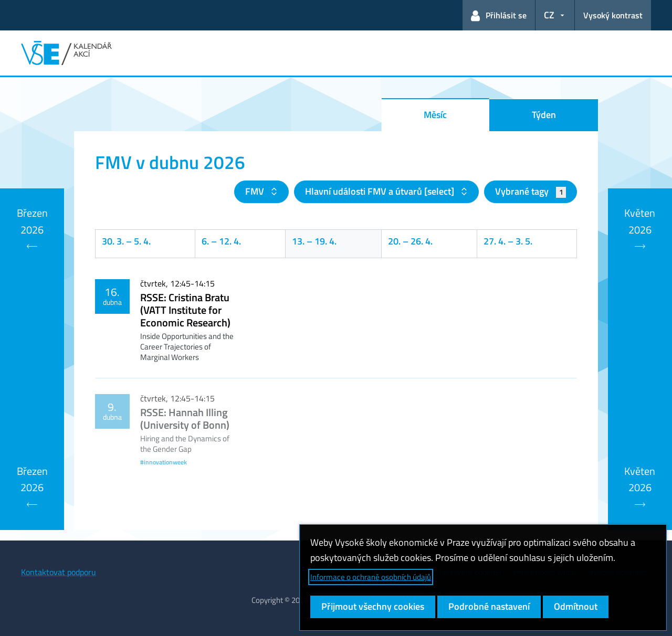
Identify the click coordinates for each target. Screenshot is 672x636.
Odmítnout (576, 606)
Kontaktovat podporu (59, 572)
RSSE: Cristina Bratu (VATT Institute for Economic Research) (185, 310)
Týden (544, 115)
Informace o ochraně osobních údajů (371, 577)
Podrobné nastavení (489, 606)
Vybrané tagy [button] (531, 191)
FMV (256, 191)
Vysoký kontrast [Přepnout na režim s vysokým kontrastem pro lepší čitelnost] (613, 15)
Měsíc (435, 115)
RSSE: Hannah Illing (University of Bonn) (185, 418)
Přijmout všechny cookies (373, 606)
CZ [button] (549, 15)
